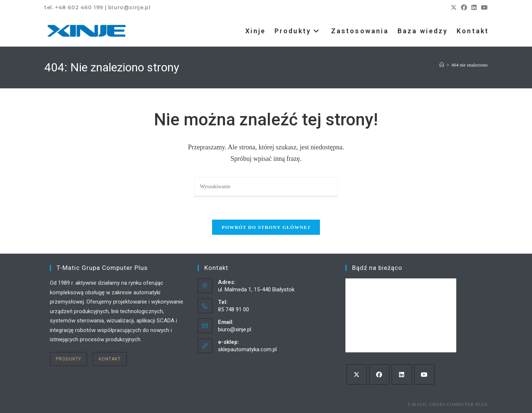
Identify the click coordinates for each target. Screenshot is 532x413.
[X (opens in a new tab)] (454, 8)
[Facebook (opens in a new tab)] (464, 8)
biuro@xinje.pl (235, 329)
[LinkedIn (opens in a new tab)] (474, 8)
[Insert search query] (266, 187)
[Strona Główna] (442, 65)
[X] (357, 374)
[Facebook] (379, 374)
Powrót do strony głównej (266, 227)
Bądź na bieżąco (377, 268)
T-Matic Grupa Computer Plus (448, 404)
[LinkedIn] (402, 374)
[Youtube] (424, 374)
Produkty (69, 359)
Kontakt (110, 359)
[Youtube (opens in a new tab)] (483, 8)
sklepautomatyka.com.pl (247, 349)
